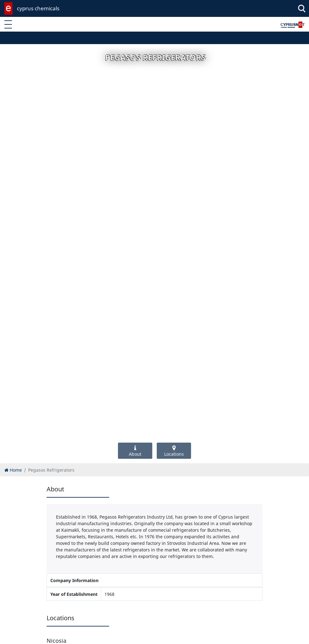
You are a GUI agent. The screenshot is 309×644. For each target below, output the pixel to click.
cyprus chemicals (38, 8)
